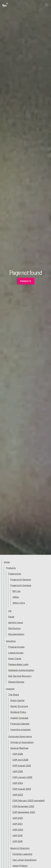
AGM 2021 (18, 824)
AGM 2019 (17, 835)
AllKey (16, 597)
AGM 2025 (18, 771)
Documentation (16, 634)
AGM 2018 (17, 841)
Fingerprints (15, 574)
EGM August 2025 (22, 765)
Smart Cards (15, 658)
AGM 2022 (18, 818)
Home (7, 562)
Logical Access (16, 653)
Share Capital (17, 700)
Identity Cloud (16, 622)
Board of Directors (20, 848)
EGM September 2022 (24, 812)
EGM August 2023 (22, 789)
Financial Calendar (20, 724)
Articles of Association (22, 742)
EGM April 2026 (20, 760)
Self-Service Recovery (20, 676)
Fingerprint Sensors (21, 579)
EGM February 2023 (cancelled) (29, 800)
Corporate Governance (20, 736)
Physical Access (16, 647)
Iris (10, 611)
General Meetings (19, 748)
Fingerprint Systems (21, 585)
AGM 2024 (18, 783)
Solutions (11, 641)
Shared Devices (16, 682)
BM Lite (16, 591)
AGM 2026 (18, 754)
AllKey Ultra (19, 603)
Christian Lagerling (22, 854)
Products (26, 281)
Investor (10, 689)
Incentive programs (20, 729)
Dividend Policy (18, 712)
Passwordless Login (18, 664)
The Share (14, 694)
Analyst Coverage (19, 718)
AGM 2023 (18, 795)
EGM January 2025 (22, 777)
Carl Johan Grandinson (24, 860)
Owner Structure (19, 706)
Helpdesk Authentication (21, 670)
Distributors (14, 628)
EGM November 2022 (23, 806)
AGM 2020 (18, 830)
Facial (11, 617)
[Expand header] (47, 5)
